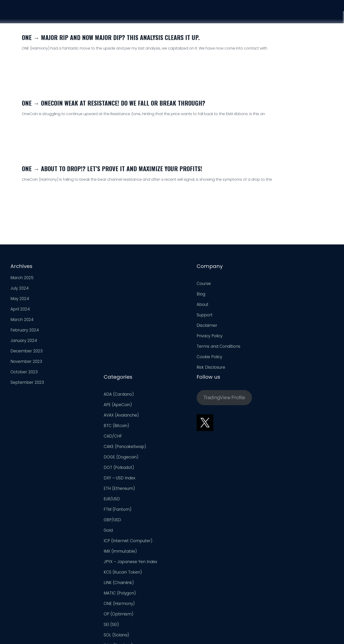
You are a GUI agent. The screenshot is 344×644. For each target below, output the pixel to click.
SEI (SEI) (183, 515)
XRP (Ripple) (187, 609)
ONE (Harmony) (191, 494)
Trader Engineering (168, 635)
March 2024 (22, 321)
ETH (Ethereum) (191, 379)
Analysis (272, 15)
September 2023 (27, 384)
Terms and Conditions (115, 347)
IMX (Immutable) (192, 442)
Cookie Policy (106, 358)
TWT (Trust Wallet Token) (200, 557)
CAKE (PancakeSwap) (197, 337)
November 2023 (26, 363)
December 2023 (26, 352)
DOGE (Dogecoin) (193, 347)
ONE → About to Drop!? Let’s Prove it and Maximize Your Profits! (112, 169)
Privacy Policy (106, 337)
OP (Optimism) (190, 504)
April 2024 (20, 310)
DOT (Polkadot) (190, 358)
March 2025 (22, 279)
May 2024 (20, 300)
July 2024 (19, 289)
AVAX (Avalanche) (193, 306)
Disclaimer (103, 327)
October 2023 (24, 373)
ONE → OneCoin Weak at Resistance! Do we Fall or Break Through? (114, 103)
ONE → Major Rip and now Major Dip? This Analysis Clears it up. (111, 37)
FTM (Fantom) (189, 400)
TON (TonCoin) (190, 536)
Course (245, 14)
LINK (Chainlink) (190, 473)
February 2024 (24, 331)
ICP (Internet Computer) (200, 431)
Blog (97, 295)
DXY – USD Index (191, 368)
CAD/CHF (184, 327)
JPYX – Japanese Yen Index (202, 452)
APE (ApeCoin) (189, 295)
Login (325, 17)
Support (299, 16)
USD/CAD (184, 588)
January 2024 (23, 342)
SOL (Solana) (188, 525)
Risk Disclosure (107, 368)
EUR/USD (183, 389)
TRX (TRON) (186, 546)
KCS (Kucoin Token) (194, 463)
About (99, 306)
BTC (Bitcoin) (188, 316)
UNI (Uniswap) (189, 578)
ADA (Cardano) (190, 285)
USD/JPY (183, 599)
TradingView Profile (285, 287)
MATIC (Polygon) (191, 484)
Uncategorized (189, 567)
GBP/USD (184, 410)
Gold (180, 421)
